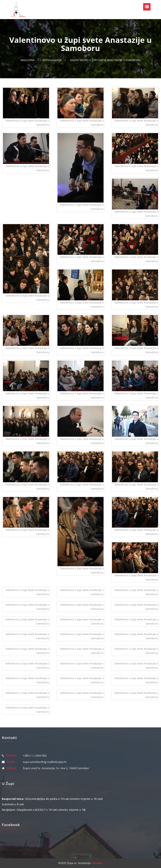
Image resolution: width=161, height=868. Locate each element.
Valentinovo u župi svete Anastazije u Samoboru (105, 60)
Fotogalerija (52, 60)
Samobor (97, 863)
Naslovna (27, 60)
